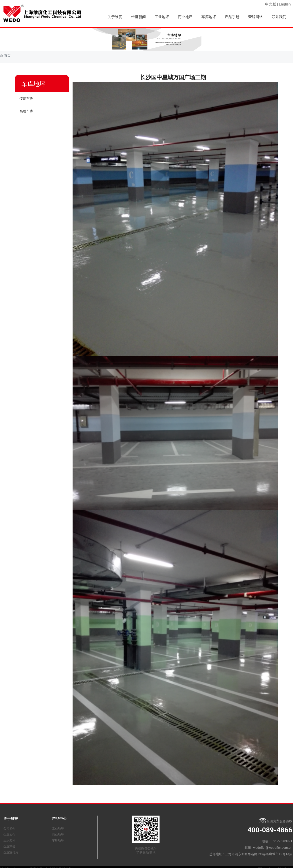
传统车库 (26, 98)
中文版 (271, 4)
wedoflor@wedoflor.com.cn (273, 848)
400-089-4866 (270, 830)
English (285, 4)
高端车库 (26, 111)
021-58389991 (282, 841)
